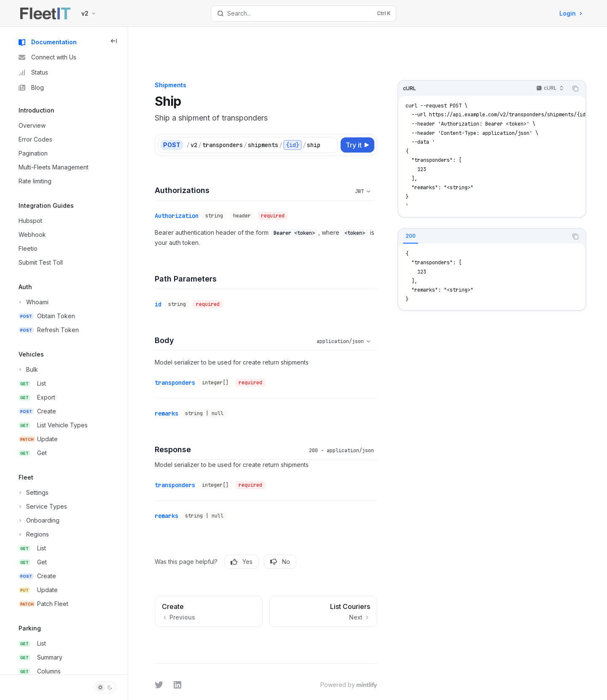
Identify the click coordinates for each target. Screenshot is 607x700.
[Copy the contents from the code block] (588, 52)
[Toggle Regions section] (33, 534)
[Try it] (370, 109)
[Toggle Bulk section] (27, 370)
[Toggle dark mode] (105, 687)
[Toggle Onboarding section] (38, 520)
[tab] (423, 200)
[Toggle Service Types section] (42, 507)
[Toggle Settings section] (33, 493)
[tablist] (495, 200)
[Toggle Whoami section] (33, 302)
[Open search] (303, 13)
